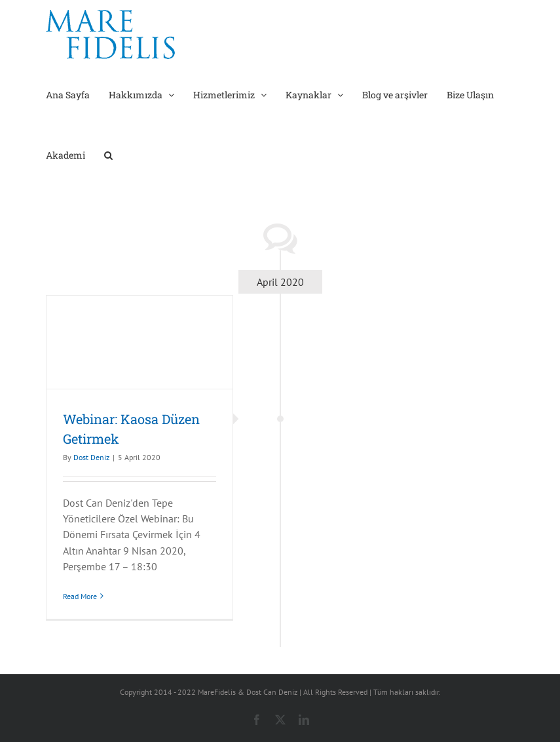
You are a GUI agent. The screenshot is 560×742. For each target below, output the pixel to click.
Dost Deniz (91, 457)
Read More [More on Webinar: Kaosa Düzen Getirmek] (80, 596)
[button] (108, 154)
